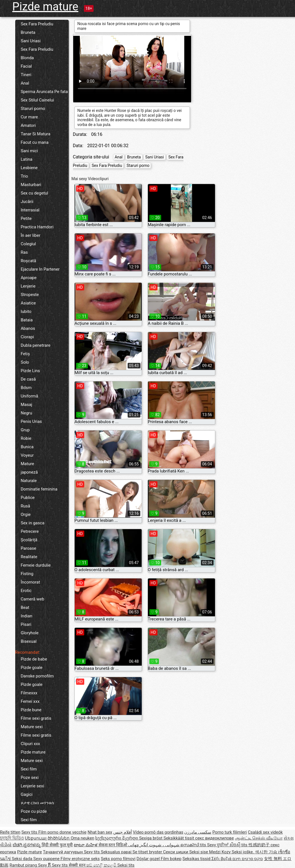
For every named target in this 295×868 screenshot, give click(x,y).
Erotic (26, 591)
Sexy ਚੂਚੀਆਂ (218, 845)
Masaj (27, 405)
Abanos (28, 328)
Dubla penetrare (36, 345)
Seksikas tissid (197, 859)
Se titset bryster (148, 852)
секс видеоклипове (215, 838)
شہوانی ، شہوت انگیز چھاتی (154, 845)
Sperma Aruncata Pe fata (44, 92)
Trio (25, 176)
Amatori (28, 125)
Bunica (27, 447)
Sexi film (29, 769)
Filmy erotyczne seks (80, 859)
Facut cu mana (35, 142)
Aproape (29, 278)
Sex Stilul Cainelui (37, 100)
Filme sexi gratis (36, 718)
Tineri (26, 75)
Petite (26, 218)
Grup (25, 430)
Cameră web (33, 599)
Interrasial (30, 210)
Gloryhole (30, 633)
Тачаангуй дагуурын (63, 852)
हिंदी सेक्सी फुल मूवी (57, 845)
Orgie (26, 514)
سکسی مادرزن (198, 832)
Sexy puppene (47, 859)
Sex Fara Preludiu (37, 24)
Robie (26, 438)
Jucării (27, 202)
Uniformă (30, 396)
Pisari (26, 624)
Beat (25, 608)
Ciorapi (27, 337)
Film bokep (171, 859)
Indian (27, 616)
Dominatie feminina (39, 489)
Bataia (27, 320)
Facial (26, 66)
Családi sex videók (265, 832)
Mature (27, 464)
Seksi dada (23, 859)
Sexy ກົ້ (45, 865)
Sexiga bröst (151, 838)
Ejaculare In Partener (40, 269)
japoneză (29, 472)
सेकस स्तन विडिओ (113, 845)
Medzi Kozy (220, 852)
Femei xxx (30, 701)
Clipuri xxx (31, 744)
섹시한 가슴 (267, 852)
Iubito (26, 312)
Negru (26, 413)
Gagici (27, 794)
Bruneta (28, 32)
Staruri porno (33, 109)
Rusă (25, 506)
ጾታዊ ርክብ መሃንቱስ (37, 803)
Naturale (29, 481)
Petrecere (30, 531)
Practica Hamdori (37, 227)
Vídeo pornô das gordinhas (158, 832)
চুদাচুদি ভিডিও (12, 838)
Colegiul (28, 244)
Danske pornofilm (37, 676)
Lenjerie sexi (33, 786)
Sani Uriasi (31, 41)
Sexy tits (30, 832)
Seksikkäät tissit (179, 838)
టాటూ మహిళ (86, 845)
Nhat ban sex (100, 832)
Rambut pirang (24, 865)
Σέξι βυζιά (222, 859)
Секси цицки (176, 852)
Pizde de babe (34, 659)
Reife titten (10, 832)
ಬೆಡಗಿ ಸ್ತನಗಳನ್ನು (27, 845)
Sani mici (29, 151)
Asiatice (28, 303)
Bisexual (29, 641)
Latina (27, 159)
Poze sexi (30, 778)
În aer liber (31, 235)
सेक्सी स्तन (77, 865)
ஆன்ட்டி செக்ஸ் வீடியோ (259, 838)
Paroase (29, 548)
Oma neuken (83, 838)
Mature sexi (32, 727)
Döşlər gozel (149, 859)
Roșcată (29, 261)
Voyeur (27, 455)
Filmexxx (29, 693)
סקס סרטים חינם (248, 859)
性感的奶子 (260, 845)
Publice (28, 498)
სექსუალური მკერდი (117, 838)
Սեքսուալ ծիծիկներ (48, 838)
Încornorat (31, 582)
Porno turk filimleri (230, 832)
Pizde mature (46, 7)
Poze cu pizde (34, 811)
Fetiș (25, 354)
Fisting (27, 574)
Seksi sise (199, 852)
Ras (24, 252)
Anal (25, 83)
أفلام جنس (123, 832)
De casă (28, 379)
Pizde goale (32, 668)
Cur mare (29, 117)
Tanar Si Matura (36, 134)
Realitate (29, 557)
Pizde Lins (30, 371)
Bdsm (26, 388)
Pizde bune (31, 710)
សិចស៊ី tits (239, 845)
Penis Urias (31, 421)
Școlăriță (29, 540)
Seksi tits (126, 865)
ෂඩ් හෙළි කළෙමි (102, 865)
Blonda (27, 58)
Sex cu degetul (35, 193)
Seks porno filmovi (118, 859)
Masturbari (31, 185)
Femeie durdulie (36, 565)
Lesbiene (29, 168)
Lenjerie (28, 286)
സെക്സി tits (194, 845)
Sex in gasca (33, 523)
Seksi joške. (243, 852)
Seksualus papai (117, 852)
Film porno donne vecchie (62, 832)
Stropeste (30, 295)
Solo (25, 362)
